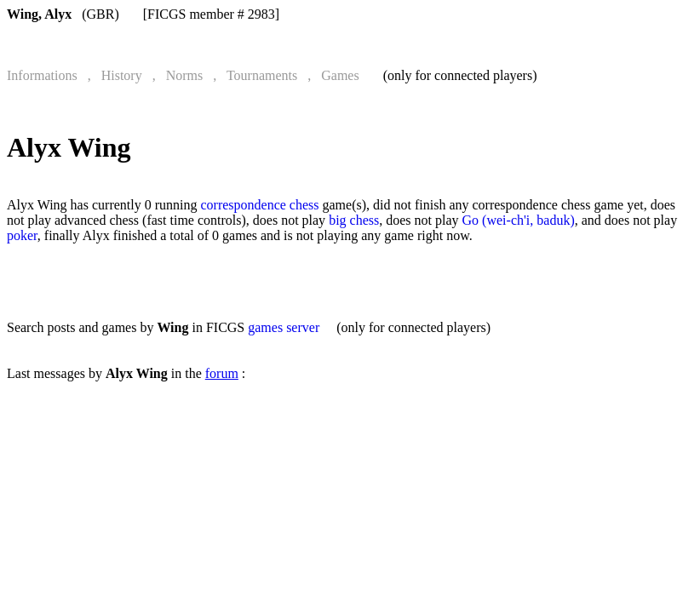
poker (22, 235)
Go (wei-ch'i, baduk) (519, 220)
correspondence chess (259, 205)
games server (284, 327)
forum (222, 373)
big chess (354, 220)
